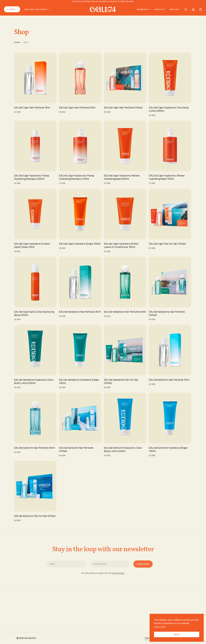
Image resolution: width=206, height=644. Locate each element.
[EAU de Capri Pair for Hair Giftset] (170, 214)
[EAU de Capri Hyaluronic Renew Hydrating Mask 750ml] (170, 146)
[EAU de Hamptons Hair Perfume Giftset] (170, 282)
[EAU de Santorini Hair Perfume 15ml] (170, 350)
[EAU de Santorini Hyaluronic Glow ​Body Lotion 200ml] (125, 418)
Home (17, 42)
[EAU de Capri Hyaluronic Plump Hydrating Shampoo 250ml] (35, 146)
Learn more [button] (160, 627)
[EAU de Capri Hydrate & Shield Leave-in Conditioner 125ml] (125, 214)
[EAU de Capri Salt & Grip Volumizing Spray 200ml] (35, 282)
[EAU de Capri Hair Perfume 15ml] (35, 78)
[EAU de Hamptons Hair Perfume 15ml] (80, 282)
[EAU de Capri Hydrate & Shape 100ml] (80, 214)
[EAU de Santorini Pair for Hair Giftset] (35, 486)
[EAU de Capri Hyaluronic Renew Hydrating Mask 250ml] (125, 146)
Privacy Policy (118, 581)
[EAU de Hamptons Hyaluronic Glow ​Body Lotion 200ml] (35, 350)
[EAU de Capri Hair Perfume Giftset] (125, 78)
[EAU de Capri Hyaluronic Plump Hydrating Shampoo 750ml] (80, 146)
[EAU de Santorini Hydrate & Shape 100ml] (170, 418)
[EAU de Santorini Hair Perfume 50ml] (35, 418)
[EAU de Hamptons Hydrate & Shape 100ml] (80, 350)
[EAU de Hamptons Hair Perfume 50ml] (125, 282)
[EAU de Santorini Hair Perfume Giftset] (80, 418)
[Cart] (200, 9)
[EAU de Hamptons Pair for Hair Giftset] (125, 350)
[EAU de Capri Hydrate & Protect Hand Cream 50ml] (35, 214)
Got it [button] (177, 634)
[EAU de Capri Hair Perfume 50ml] (80, 78)
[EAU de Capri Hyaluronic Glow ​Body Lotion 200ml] (170, 78)
